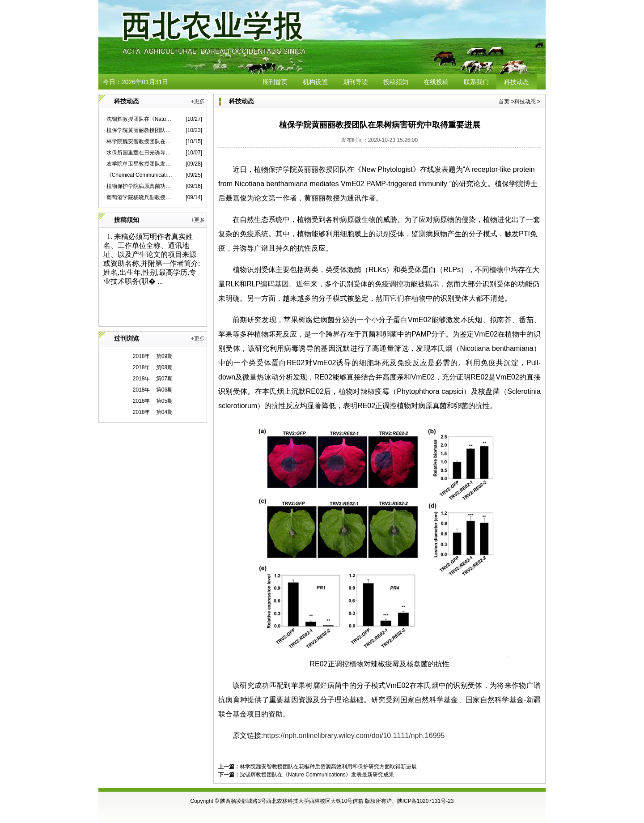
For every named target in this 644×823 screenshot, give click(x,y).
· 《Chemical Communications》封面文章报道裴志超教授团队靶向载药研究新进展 (138, 175)
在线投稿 (436, 82)
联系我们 (476, 82)
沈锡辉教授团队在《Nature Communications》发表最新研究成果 (317, 775)
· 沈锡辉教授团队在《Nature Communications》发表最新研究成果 (138, 119)
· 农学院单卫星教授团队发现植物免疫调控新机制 (138, 164)
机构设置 (315, 82)
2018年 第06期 (153, 390)
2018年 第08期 (153, 367)
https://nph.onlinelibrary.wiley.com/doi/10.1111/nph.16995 (354, 736)
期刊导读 (356, 82)
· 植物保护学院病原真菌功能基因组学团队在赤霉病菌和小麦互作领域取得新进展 (138, 186)
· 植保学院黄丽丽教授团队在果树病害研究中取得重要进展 (138, 130)
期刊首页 (275, 82)
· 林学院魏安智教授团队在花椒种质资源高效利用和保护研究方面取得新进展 (138, 141)
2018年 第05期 (153, 401)
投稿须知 (396, 82)
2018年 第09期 (153, 356)
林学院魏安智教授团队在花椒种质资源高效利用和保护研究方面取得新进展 (328, 767)
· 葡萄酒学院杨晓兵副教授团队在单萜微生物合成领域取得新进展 (138, 197)
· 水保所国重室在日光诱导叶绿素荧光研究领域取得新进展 (138, 153)
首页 (504, 102)
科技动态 (517, 82)
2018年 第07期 (153, 379)
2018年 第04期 (153, 412)
